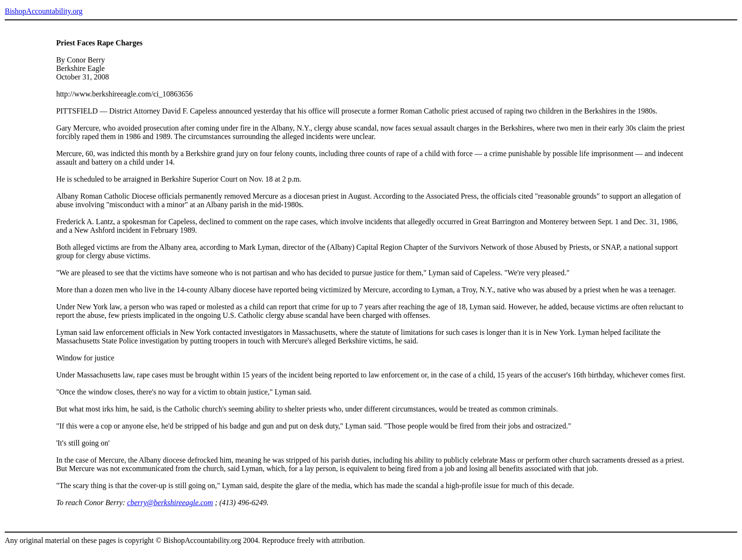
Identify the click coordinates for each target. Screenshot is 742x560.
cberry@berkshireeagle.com (170, 503)
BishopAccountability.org (44, 11)
